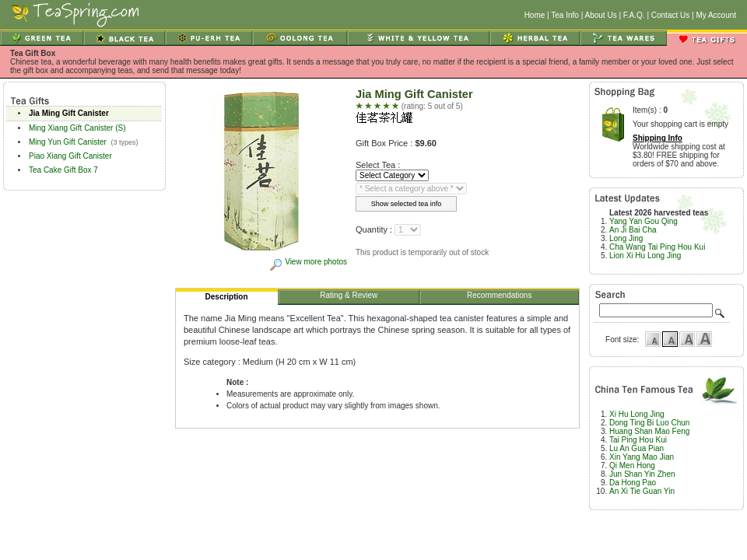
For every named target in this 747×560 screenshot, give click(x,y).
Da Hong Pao (633, 483)
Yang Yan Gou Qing (644, 221)
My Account (716, 15)
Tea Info (565, 15)
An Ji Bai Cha (633, 230)
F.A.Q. (634, 15)
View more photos (308, 262)
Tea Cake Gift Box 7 (63, 170)
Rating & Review (349, 297)
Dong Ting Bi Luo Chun (649, 423)
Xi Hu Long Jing (637, 414)
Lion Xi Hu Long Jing (645, 255)
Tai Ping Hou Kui (638, 440)
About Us (601, 15)
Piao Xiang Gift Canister (70, 156)
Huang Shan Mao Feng (649, 431)
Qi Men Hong (632, 465)
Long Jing (626, 238)
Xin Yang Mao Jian (642, 457)
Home (535, 15)
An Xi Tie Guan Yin (642, 491)
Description (227, 299)
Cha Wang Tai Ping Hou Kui (657, 247)
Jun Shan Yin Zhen (642, 474)
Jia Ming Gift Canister (69, 113)
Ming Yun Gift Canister (68, 142)
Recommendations (500, 297)
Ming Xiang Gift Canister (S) (77, 128)
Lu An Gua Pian (637, 448)
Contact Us (670, 15)
